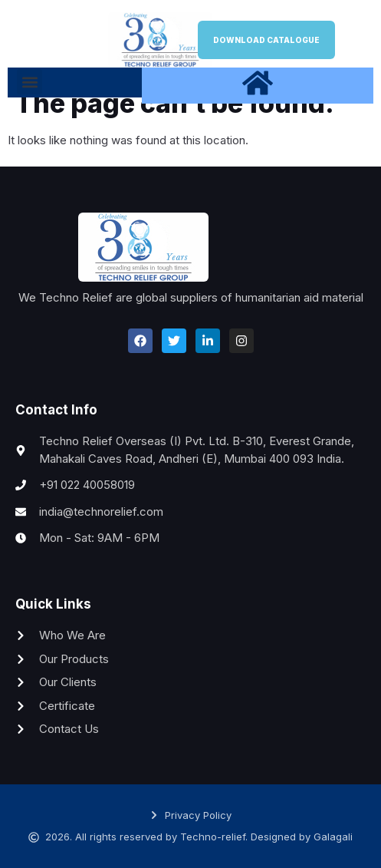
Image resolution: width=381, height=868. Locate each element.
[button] (30, 82)
